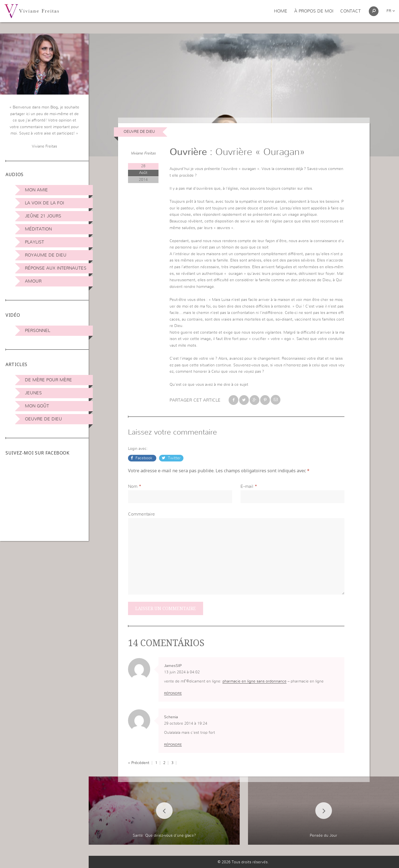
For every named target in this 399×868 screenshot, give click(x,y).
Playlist (34, 242)
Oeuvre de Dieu (44, 419)
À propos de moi (314, 11)
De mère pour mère (48, 380)
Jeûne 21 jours (43, 216)
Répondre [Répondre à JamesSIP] (173, 693)
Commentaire (141, 514)
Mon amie (36, 190)
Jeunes (33, 393)
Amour (33, 281)
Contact (351, 11)
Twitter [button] (174, 458)
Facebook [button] (144, 458)
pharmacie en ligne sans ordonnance (255, 681)
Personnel (38, 331)
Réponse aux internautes (56, 268)
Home (281, 11)
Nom (133, 486)
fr (391, 11)
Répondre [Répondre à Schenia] (173, 745)
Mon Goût (37, 406)
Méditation (38, 229)
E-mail (247, 486)
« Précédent (139, 763)
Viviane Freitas (143, 153)
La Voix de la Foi (44, 203)
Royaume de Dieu (46, 255)
